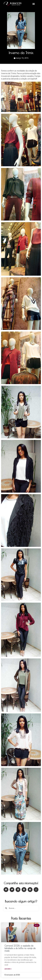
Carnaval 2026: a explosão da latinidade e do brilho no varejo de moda (20, 948)
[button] (34, 4)
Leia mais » (8, 969)
